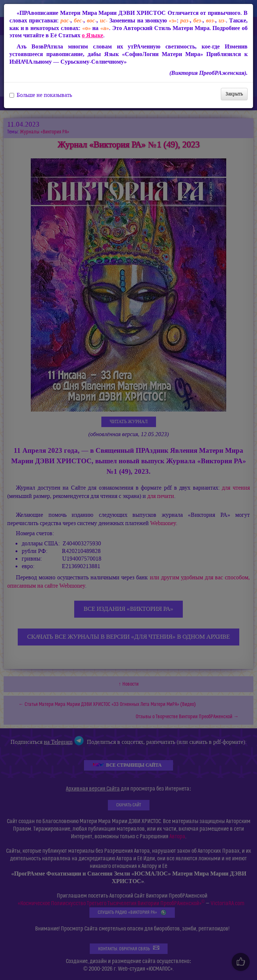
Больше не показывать (41, 95)
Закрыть (234, 94)
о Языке (92, 35)
